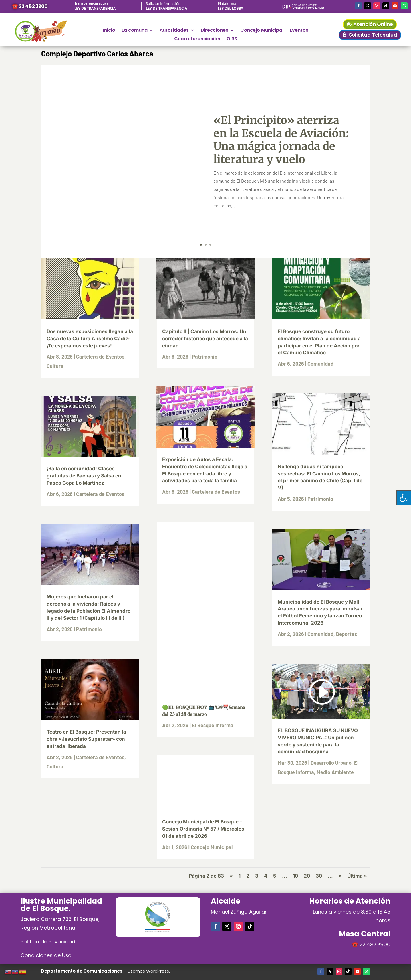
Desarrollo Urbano (331, 763)
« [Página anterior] (231, 876)
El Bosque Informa (213, 725)
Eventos (299, 31)
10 (295, 876)
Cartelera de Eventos (100, 357)
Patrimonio (89, 629)
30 (319, 876)
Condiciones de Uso (46, 955)
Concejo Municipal (262, 31)
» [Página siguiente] (340, 876)
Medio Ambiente (335, 772)
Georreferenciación (197, 39)
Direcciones (214, 31)
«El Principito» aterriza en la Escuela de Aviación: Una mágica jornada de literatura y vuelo (281, 140)
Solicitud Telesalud (373, 35)
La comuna (135, 31)
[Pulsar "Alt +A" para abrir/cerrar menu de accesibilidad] (404, 498)
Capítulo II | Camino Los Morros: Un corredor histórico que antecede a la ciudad (205, 339)
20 (307, 876)
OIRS (232, 39)
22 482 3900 (375, 945)
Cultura (55, 366)
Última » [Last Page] (357, 876)
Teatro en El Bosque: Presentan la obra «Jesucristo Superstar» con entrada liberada (86, 739)
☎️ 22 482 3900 (30, 6)
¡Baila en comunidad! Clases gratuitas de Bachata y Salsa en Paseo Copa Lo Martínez (84, 476)
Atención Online (373, 24)
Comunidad (320, 364)
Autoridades (174, 31)
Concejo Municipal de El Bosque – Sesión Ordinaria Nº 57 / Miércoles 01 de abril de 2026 (203, 829)
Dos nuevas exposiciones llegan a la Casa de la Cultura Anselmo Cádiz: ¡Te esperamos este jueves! (90, 339)
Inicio (109, 31)
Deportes (346, 634)
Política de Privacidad (48, 942)
